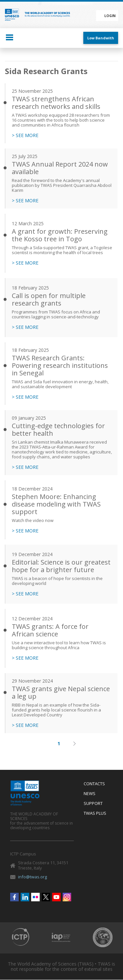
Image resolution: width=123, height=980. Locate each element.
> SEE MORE (25, 135)
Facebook (14, 897)
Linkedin (25, 897)
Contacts (94, 784)
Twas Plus (95, 813)
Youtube (56, 897)
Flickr (35, 897)
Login (110, 16)
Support (93, 804)
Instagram (67, 897)
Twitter (46, 897)
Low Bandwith (101, 38)
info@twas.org (32, 877)
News (90, 794)
